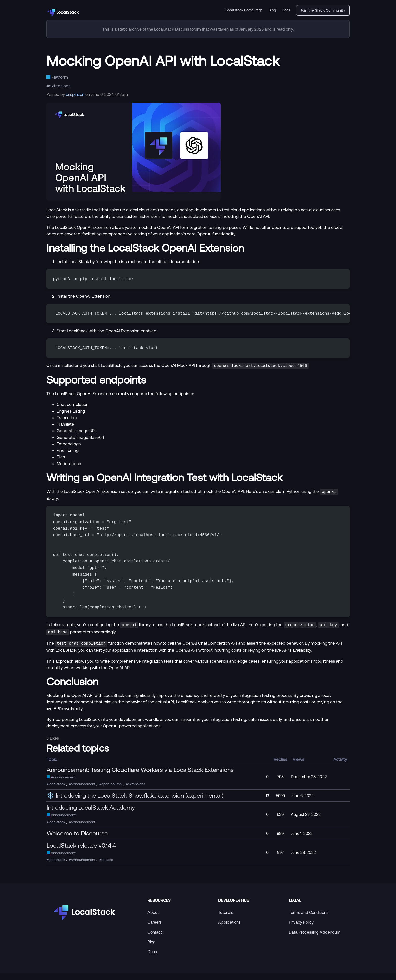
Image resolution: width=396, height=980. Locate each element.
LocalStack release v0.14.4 (81, 852)
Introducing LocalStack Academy (91, 814)
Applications (229, 929)
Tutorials (226, 919)
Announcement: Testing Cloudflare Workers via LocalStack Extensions (140, 776)
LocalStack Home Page (244, 10)
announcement (83, 791)
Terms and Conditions (309, 919)
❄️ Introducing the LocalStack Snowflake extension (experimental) (135, 802)
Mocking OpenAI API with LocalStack (163, 61)
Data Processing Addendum (315, 939)
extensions (60, 86)
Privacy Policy (301, 929)
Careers (155, 929)
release (107, 866)
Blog (272, 10)
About (153, 919)
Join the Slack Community (323, 10)
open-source (112, 791)
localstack (57, 791)
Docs (286, 10)
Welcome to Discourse (77, 840)
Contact (155, 939)
